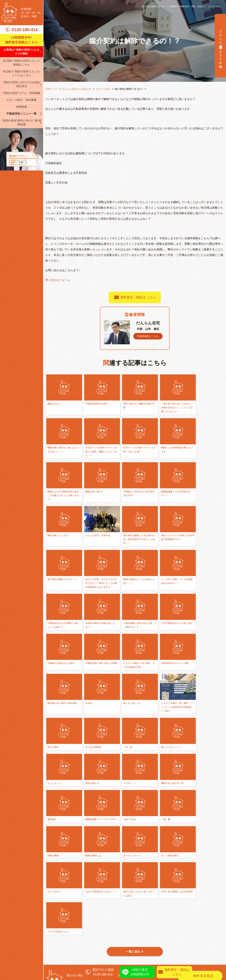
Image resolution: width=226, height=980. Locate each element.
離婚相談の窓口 (125, 923)
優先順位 (52, 744)
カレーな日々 (162, 784)
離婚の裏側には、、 (58, 784)
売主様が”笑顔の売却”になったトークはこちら (22, 73)
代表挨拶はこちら (148, 336)
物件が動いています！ (131, 492)
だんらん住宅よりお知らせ (77, 89)
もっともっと (91, 708)
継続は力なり (55, 404)
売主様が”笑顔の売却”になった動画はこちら (22, 63)
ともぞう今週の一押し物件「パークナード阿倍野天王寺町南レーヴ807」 (98, 668)
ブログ (50, 957)
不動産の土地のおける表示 (205, 584)
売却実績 (210, 940)
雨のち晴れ (125, 664)
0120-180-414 (25, 30)
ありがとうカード (93, 784)
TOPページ (51, 89)
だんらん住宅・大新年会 (168, 492)
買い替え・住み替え (128, 929)
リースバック (179, 951)
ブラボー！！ (162, 708)
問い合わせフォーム (58, 280)
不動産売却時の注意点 (95, 404)
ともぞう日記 (103, 89)
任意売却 (177, 934)
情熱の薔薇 (197, 744)
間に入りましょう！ (58, 708)
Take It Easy (126, 744)
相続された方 (179, 940)
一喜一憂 (160, 744)
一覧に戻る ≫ (135, 849)
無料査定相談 (203, 873)
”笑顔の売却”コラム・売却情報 (22, 93)
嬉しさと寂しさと (57, 664)
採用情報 (22, 107)
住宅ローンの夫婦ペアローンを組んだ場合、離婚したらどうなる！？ (62, 452)
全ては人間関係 (163, 664)
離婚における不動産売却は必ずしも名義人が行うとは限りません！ (169, 452)
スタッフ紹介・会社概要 (21, 100)
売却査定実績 (213, 945)
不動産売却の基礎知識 (129, 934)
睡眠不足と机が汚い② (203, 708)
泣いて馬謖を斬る (129, 784)
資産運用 (177, 945)
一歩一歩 (196, 664)
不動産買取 (178, 929)
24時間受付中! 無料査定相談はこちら (22, 40)
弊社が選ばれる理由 (58, 923)
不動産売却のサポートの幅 (134, 624)
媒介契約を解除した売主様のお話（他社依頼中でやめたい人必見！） (205, 496)
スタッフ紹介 (54, 951)
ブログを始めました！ (131, 825)
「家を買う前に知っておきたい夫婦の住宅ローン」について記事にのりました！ (169, 408)
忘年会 (194, 624)
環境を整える (126, 708)
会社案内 (51, 940)
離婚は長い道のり (200, 448)
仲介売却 (177, 923)
